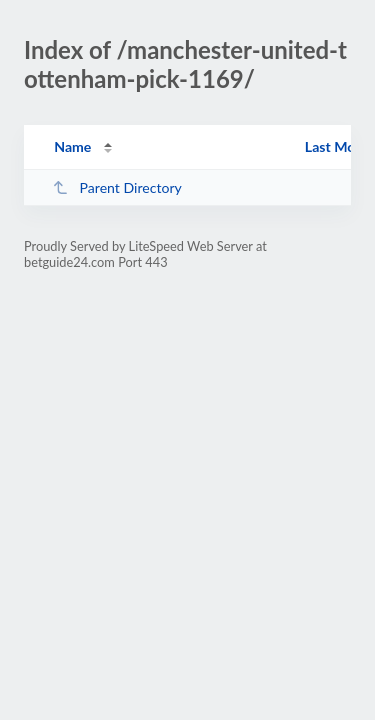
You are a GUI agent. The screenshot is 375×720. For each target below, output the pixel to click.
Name (72, 146)
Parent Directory (117, 187)
